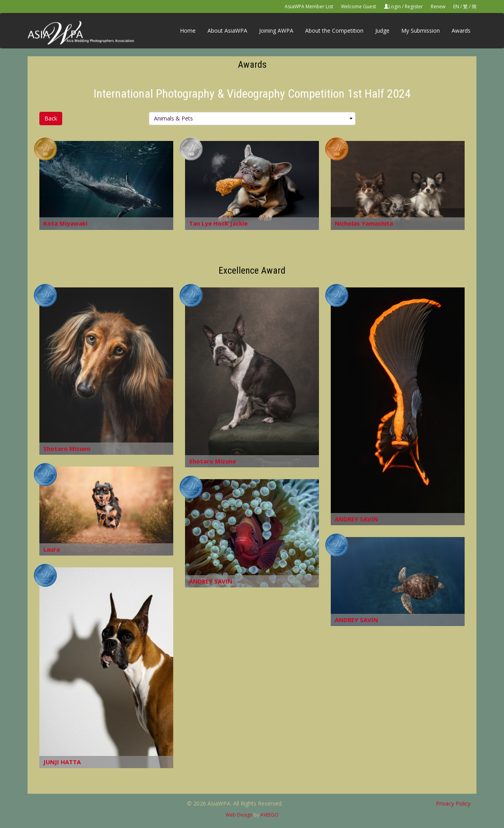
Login (395, 6)
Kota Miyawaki (65, 223)
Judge (382, 31)
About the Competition (334, 31)
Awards (461, 31)
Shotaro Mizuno (67, 448)
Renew (438, 6)
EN (456, 6)
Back (51, 118)
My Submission (421, 31)
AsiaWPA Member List (309, 6)
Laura (52, 549)
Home (188, 31)
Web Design (239, 815)
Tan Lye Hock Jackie (218, 223)
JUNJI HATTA (62, 762)
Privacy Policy (453, 803)
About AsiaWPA (227, 31)
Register (414, 6)
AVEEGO (269, 815)
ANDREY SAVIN (356, 519)
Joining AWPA (276, 31)
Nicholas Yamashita (364, 223)
